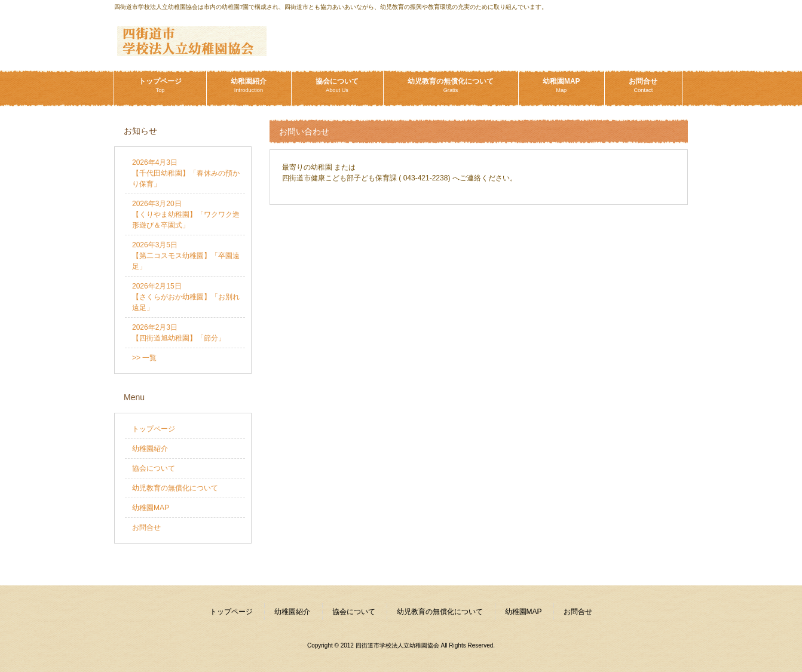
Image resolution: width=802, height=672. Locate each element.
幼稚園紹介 (150, 449)
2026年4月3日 (186, 173)
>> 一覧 (144, 358)
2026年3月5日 (186, 256)
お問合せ (146, 527)
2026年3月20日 (186, 214)
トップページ (154, 429)
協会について (154, 468)
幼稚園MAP (151, 508)
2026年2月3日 (179, 333)
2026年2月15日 (186, 297)
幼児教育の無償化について (175, 488)
